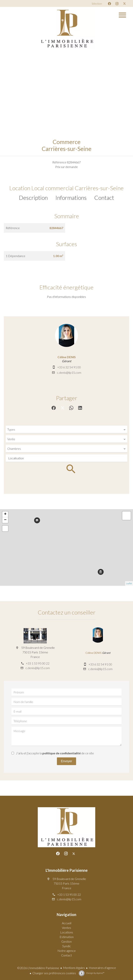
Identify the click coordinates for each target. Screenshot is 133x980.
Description (33, 197)
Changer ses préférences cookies (54, 973)
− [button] (5, 520)
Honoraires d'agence (102, 968)
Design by (95, 973)
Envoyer (67, 761)
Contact (104, 197)
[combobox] (66, 429)
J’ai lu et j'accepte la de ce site (55, 753)
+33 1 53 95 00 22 (38, 663)
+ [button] (5, 514)
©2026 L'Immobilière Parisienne (38, 968)
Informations (71, 197)
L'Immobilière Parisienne (67, 870)
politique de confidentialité (62, 753)
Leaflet (129, 583)
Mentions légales (74, 968)
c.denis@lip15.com (69, 372)
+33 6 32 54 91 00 (69, 367)
